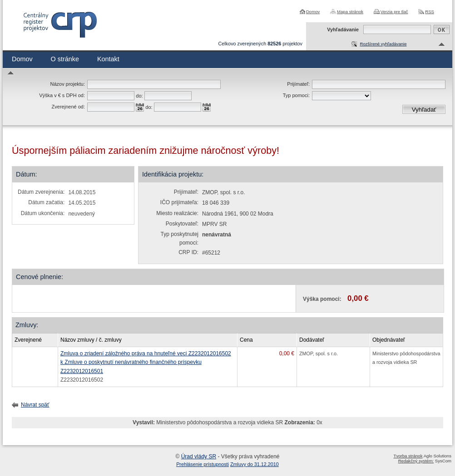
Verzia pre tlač (394, 12)
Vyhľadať (424, 110)
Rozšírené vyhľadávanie (383, 44)
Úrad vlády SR (199, 456)
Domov (313, 12)
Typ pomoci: (296, 95)
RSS (430, 12)
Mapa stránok (350, 12)
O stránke (65, 59)
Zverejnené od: (68, 107)
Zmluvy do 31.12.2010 (255, 464)
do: (139, 96)
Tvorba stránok (408, 456)
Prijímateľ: (298, 84)
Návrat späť (35, 405)
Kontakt (108, 59)
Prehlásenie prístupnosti (203, 464)
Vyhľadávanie (343, 29)
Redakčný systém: (416, 461)
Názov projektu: (68, 84)
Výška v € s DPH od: (62, 95)
